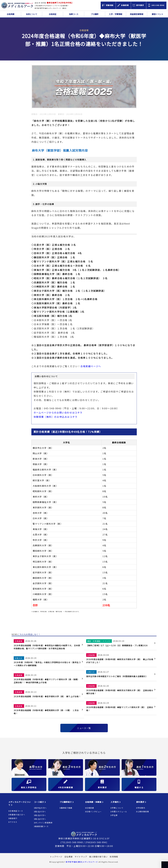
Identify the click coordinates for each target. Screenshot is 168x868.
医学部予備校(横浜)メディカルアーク (82, 862)
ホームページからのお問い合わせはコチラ (58, 413)
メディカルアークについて (20, 803)
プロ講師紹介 (67, 802)
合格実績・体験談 (94, 802)
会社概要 (69, 857)
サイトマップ (81, 857)
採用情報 (114, 857)
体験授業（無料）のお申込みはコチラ (56, 417)
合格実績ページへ (91, 366)
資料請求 (141, 802)
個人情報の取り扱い (98, 857)
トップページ (56, 857)
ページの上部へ (165, 865)
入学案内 (116, 802)
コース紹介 (40, 802)
